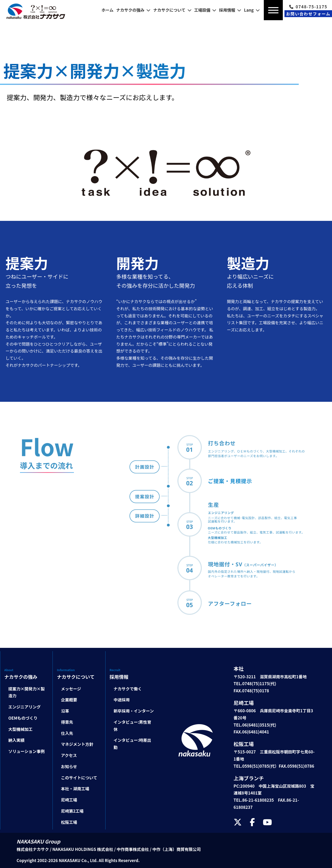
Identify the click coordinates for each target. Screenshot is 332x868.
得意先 (67, 722)
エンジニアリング (24, 707)
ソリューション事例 (26, 751)
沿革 (65, 711)
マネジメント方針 (77, 744)
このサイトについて (79, 778)
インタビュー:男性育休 (132, 725)
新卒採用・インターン (134, 711)
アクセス (69, 755)
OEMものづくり (23, 718)
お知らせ (69, 766)
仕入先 (67, 733)
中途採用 (122, 700)
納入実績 (16, 740)
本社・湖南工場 (75, 788)
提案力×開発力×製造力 (26, 692)
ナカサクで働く (128, 689)
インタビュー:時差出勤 (132, 744)
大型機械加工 (20, 729)
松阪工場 (69, 822)
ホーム (108, 10)
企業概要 (69, 700)
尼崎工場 (69, 800)
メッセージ (71, 689)
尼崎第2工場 (72, 811)
